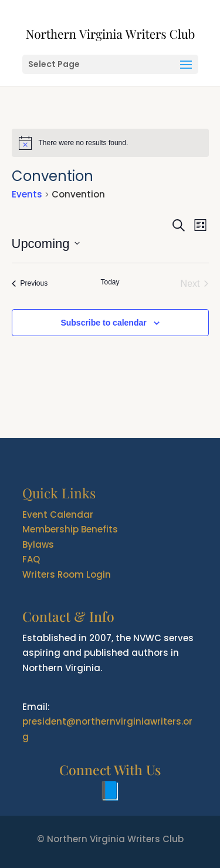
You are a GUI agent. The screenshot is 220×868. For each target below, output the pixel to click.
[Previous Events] (30, 284)
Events (27, 194)
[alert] (110, 143)
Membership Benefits (70, 529)
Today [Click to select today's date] (110, 282)
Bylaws (38, 544)
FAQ (31, 559)
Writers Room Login (67, 574)
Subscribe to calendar (103, 323)
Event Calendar (58, 515)
